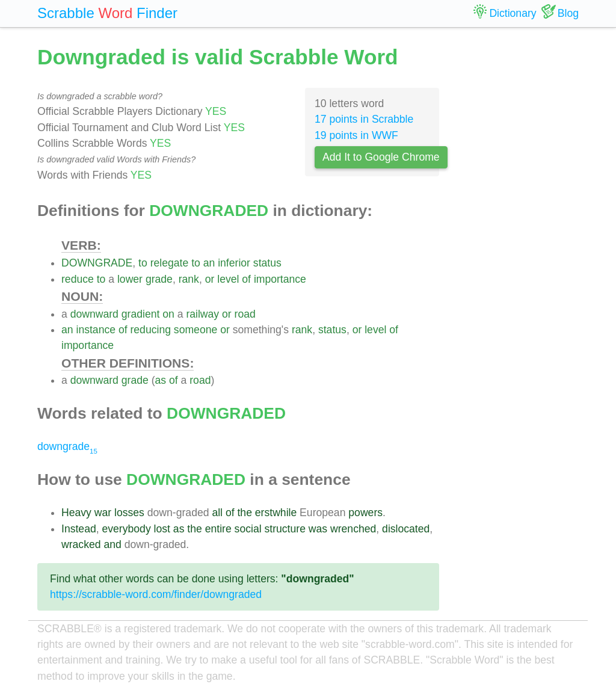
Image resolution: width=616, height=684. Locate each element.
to (143, 263)
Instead (79, 529)
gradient (141, 314)
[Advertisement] (518, 223)
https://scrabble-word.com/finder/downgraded (156, 594)
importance (280, 279)
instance (96, 330)
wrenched (353, 529)
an (209, 263)
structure (285, 529)
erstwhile (276, 513)
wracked (81, 544)
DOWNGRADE (97, 263)
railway (202, 314)
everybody (127, 529)
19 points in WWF (356, 135)
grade (159, 279)
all (217, 513)
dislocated (406, 529)
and (112, 544)
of (246, 279)
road (245, 314)
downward (94, 314)
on (168, 314)
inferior (234, 263)
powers (365, 513)
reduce (78, 279)
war (103, 513)
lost (162, 529)
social (248, 529)
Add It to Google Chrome (381, 157)
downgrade (67, 446)
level (228, 279)
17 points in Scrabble (364, 119)
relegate (170, 263)
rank (189, 279)
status (267, 263)
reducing (150, 330)
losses (129, 513)
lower (130, 279)
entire (218, 529)
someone (196, 330)
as (161, 380)
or (210, 279)
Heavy (76, 513)
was (318, 529)
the (244, 513)
